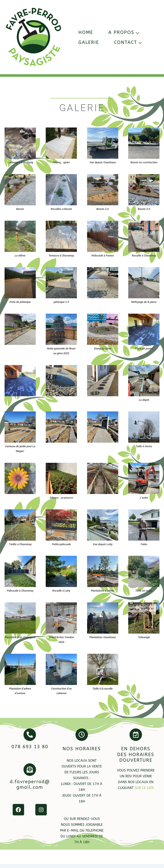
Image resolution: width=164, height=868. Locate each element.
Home (86, 32)
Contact (129, 42)
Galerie (89, 42)
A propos (124, 32)
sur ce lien (144, 788)
